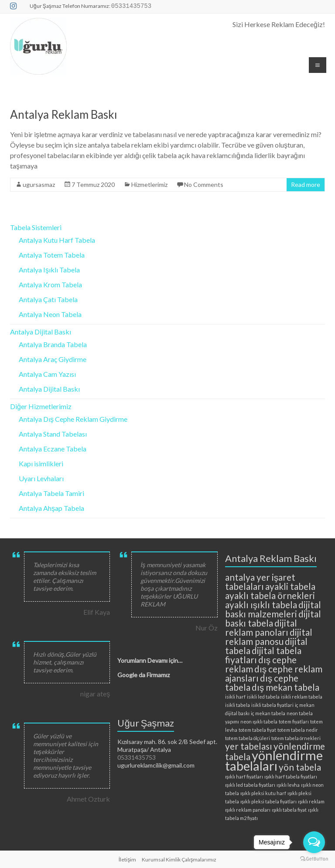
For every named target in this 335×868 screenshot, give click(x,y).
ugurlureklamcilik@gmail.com (156, 765)
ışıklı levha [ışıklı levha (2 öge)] (288, 785)
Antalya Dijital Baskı (41, 332)
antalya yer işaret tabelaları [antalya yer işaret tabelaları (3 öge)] (260, 582)
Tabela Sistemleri (36, 227)
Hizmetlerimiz (149, 184)
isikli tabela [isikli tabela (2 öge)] (238, 705)
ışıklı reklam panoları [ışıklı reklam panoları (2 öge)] (248, 810)
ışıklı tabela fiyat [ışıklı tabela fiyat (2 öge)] (289, 810)
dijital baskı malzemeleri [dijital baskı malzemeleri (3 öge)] (273, 609)
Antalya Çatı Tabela (48, 299)
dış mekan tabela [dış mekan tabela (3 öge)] (285, 687)
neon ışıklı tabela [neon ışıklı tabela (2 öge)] (259, 722)
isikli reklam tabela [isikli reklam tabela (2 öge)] (302, 697)
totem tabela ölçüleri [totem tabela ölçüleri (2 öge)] (248, 738)
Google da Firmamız (144, 675)
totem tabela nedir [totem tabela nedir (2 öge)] (298, 730)
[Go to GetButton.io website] (314, 859)
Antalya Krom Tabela (50, 284)
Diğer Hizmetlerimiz (41, 406)
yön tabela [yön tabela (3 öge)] (300, 767)
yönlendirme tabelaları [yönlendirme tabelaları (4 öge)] (274, 760)
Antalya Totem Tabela (52, 255)
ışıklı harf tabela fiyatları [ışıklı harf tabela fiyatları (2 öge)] (291, 777)
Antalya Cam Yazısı (47, 374)
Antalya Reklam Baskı (64, 114)
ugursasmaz (39, 184)
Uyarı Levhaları (41, 478)
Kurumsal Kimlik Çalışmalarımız (179, 859)
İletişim (127, 859)
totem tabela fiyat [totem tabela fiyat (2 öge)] (257, 730)
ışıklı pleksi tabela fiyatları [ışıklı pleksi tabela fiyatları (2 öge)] (268, 801)
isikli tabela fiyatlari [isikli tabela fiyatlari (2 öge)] (272, 705)
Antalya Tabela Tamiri (51, 493)
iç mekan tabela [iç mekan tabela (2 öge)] (268, 713)
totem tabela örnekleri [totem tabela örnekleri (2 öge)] (296, 738)
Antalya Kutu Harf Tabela (57, 240)
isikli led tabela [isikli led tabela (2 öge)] (263, 697)
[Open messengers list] (314, 842)
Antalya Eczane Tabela (53, 449)
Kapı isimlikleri (41, 463)
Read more (306, 184)
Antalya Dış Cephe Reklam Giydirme (73, 419)
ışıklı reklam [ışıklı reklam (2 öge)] (311, 801)
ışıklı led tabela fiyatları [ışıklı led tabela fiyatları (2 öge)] (250, 785)
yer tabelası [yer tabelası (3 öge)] (249, 746)
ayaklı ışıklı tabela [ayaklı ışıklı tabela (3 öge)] (261, 604)
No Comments (204, 184)
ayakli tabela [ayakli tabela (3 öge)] (290, 586)
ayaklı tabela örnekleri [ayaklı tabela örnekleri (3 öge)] (270, 595)
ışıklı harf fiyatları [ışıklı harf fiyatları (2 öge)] (244, 777)
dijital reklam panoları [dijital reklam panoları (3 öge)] (261, 627)
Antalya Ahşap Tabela (51, 508)
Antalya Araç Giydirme (53, 359)
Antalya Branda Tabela (53, 344)
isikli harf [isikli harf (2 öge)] (235, 697)
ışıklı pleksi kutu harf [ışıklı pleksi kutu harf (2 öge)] (263, 793)
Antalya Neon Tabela (50, 314)
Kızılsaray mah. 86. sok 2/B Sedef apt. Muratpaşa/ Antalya (167, 746)
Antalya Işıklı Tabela (49, 270)
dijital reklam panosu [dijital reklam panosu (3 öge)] (269, 637)
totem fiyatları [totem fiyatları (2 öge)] (294, 722)
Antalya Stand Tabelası (53, 434)
